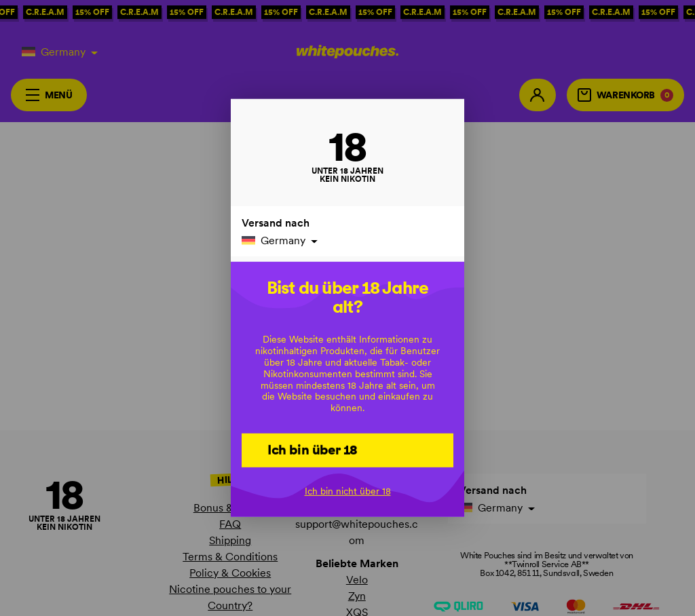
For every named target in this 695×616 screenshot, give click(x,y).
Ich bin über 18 (312, 450)
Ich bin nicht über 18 (348, 490)
